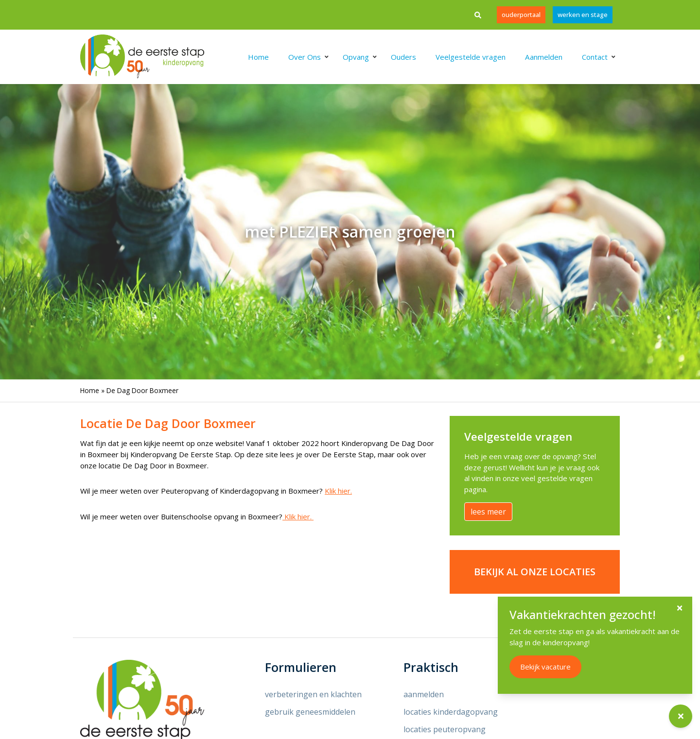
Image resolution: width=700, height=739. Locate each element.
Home (90, 390)
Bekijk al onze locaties (535, 572)
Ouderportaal (521, 15)
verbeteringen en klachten (313, 694)
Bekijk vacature (557, 667)
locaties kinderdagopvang (451, 712)
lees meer (488, 512)
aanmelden (424, 694)
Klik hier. (338, 491)
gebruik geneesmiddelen (310, 712)
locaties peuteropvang (445, 729)
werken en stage (583, 15)
